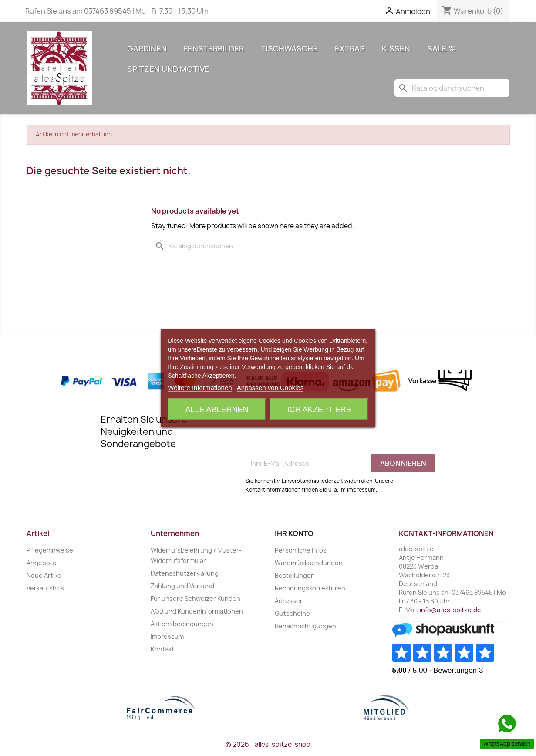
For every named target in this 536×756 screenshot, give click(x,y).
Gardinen (147, 49)
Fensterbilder (214, 49)
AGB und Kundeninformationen (197, 611)
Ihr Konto (294, 533)
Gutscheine (292, 613)
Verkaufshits (45, 588)
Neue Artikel (45, 575)
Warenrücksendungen (309, 563)
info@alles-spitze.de (450, 610)
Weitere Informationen (200, 387)
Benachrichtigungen (305, 626)
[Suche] (452, 88)
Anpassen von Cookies (270, 387)
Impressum (167, 636)
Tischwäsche (289, 49)
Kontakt (162, 649)
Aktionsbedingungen (182, 624)
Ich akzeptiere (319, 409)
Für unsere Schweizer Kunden (196, 598)
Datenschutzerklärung (185, 573)
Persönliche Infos (301, 550)
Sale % (442, 49)
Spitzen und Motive (168, 69)
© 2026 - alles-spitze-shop (268, 744)
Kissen (396, 49)
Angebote (42, 563)
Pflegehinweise (50, 550)
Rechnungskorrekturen (310, 588)
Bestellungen (295, 575)
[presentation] (312, 433)
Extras (350, 49)
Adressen (289, 601)
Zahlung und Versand (182, 586)
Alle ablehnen (217, 409)
